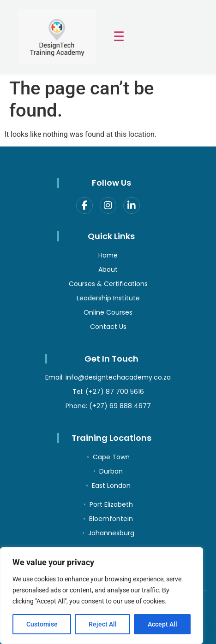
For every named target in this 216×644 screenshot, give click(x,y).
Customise (42, 624)
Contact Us (108, 327)
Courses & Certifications (108, 284)
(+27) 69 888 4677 (120, 406)
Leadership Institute (108, 298)
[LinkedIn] (132, 205)
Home (108, 255)
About (108, 269)
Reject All (103, 624)
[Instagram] (108, 205)
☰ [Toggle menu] (119, 37)
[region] (102, 596)
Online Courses (108, 312)
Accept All (162, 624)
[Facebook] (84, 205)
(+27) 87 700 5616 (115, 392)
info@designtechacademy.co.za (118, 377)
